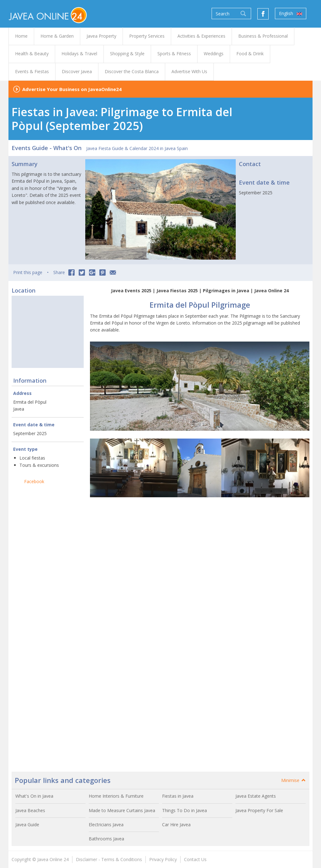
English (291, 13)
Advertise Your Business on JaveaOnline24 (72, 89)
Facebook (34, 481)
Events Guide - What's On (47, 148)
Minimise (294, 780)
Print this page (28, 272)
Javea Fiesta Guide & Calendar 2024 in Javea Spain (137, 148)
